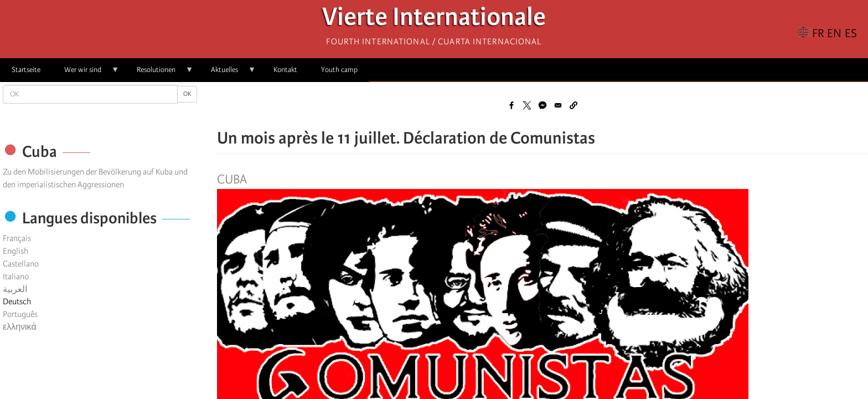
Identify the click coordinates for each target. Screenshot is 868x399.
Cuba (232, 180)
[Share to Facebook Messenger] (542, 105)
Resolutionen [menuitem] (159, 73)
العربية (15, 289)
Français (17, 238)
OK (187, 94)
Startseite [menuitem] (26, 70)
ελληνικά (20, 327)
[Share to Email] (558, 105)
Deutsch (17, 301)
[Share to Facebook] (512, 105)
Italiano (16, 277)
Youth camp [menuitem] (339, 70)
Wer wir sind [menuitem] (86, 73)
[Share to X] (527, 105)
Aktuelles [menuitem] (228, 73)
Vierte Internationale (434, 20)
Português (20, 314)
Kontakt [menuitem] (285, 70)
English (15, 251)
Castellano (21, 264)
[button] (573, 105)
